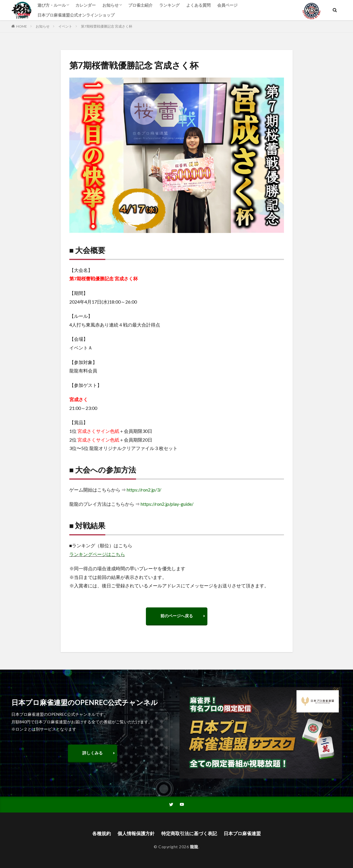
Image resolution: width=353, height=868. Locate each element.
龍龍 (194, 847)
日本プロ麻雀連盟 (242, 833)
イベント (65, 26)
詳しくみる (93, 753)
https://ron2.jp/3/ (144, 490)
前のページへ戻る (177, 616)
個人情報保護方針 (136, 833)
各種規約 (102, 833)
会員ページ (227, 5)
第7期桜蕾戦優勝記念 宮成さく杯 (107, 26)
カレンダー (86, 5)
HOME (22, 26)
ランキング (169, 5)
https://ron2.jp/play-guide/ (167, 504)
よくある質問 (198, 5)
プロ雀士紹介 (140, 5)
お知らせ (111, 5)
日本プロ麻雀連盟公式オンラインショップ (76, 15)
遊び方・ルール (52, 5)
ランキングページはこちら (97, 554)
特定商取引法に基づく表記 (189, 833)
